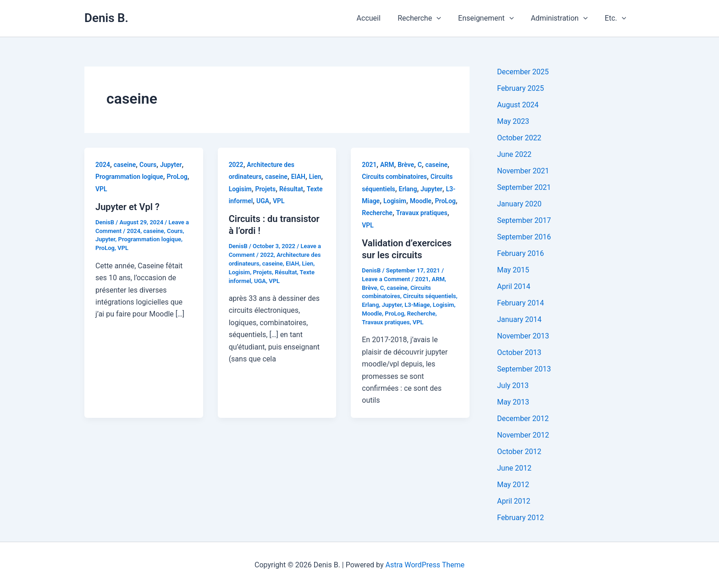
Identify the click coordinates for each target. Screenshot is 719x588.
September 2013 (524, 369)
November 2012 (523, 435)
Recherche (428, 18)
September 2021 (524, 187)
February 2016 (520, 253)
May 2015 (513, 270)
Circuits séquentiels (429, 296)
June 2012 (514, 468)
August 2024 (518, 105)
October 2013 (519, 352)
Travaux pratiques (422, 213)
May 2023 (513, 121)
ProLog (177, 177)
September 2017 (524, 220)
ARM (387, 165)
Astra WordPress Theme (425, 565)
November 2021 (523, 171)
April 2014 (514, 286)
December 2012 (523, 419)
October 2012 (519, 452)
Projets (265, 189)
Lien (315, 177)
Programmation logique (129, 177)
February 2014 (520, 303)
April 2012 (514, 501)
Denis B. (106, 18)
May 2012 (513, 485)
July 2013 (513, 386)
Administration (563, 18)
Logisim (240, 189)
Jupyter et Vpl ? (127, 207)
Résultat (291, 189)
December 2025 (523, 72)
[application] (445, 18)
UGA (263, 201)
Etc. (617, 18)
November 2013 (523, 336)
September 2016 (524, 237)
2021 (369, 165)
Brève (406, 165)
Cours (148, 165)
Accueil (380, 18)
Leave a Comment (386, 279)
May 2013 (513, 402)
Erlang (408, 189)
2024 (103, 165)
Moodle (421, 201)
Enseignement (492, 18)
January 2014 (519, 319)
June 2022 (514, 154)
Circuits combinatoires (394, 177)
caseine (125, 165)
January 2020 (519, 204)
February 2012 (520, 518)
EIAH (298, 177)
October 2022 (519, 138)
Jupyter (171, 165)
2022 (236, 165)
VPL (101, 189)
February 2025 (520, 88)
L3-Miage (417, 305)
